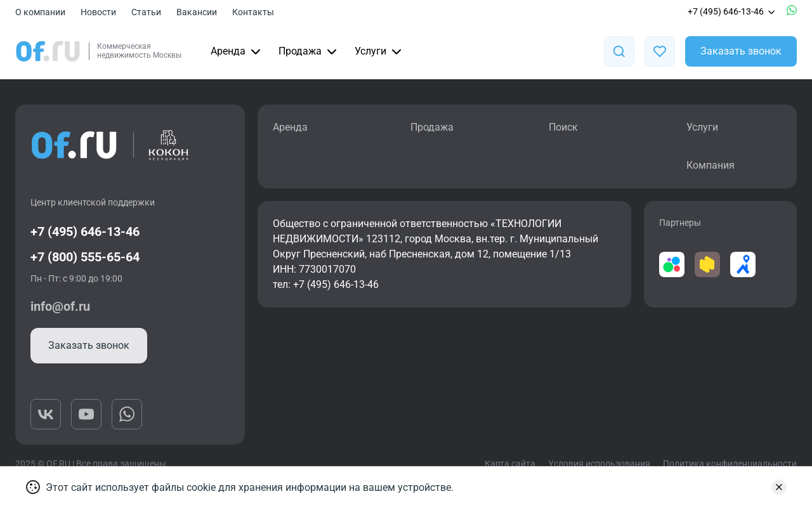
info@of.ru (60, 306)
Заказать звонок (741, 51)
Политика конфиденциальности (730, 464)
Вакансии (197, 12)
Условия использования (599, 464)
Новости (98, 12)
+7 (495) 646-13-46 (732, 11)
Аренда (237, 51)
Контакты (253, 12)
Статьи (146, 12)
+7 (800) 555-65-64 (85, 257)
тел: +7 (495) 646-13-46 (326, 284)
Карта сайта (510, 464)
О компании (40, 12)
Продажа (309, 51)
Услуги (379, 51)
